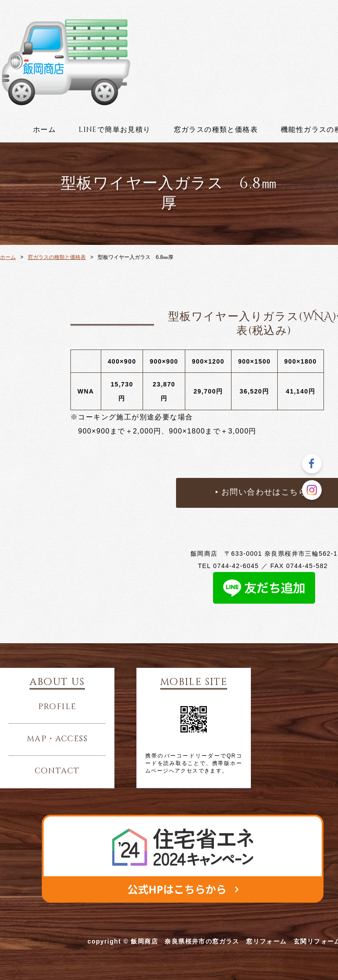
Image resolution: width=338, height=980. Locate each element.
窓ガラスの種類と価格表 (216, 130)
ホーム (44, 130)
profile (57, 707)
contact (57, 771)
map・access (57, 739)
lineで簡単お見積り (115, 130)
